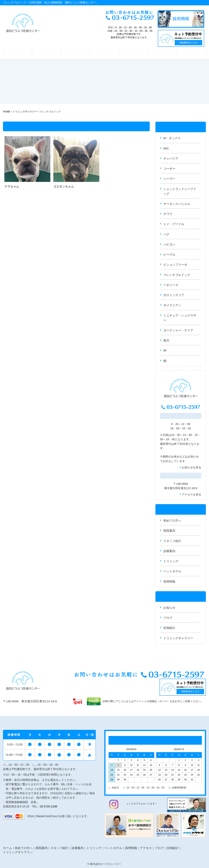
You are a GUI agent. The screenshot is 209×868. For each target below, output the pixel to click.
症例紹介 (169, 628)
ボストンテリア (174, 295)
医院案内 (47, 51)
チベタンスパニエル (177, 204)
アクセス (192, 51)
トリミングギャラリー (178, 638)
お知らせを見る (192, 467)
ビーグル (169, 254)
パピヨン (169, 244)
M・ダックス (172, 138)
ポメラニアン (172, 305)
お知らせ (193, 456)
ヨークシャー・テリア (178, 330)
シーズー (169, 179)
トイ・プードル (174, 224)
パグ (166, 234)
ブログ (168, 618)
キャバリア (171, 158)
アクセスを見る (192, 494)
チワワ (168, 214)
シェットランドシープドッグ (180, 191)
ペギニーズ (171, 285)
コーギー (169, 169)
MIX (166, 148)
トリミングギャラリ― (18, 852)
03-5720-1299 (48, 806)
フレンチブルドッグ (177, 275)
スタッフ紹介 (76, 51)
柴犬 (166, 340)
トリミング (134, 51)
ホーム (7, 848)
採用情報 (169, 581)
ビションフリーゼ (175, 265)
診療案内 (104, 51)
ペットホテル (163, 51)
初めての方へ (18, 51)
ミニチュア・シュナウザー (180, 318)
